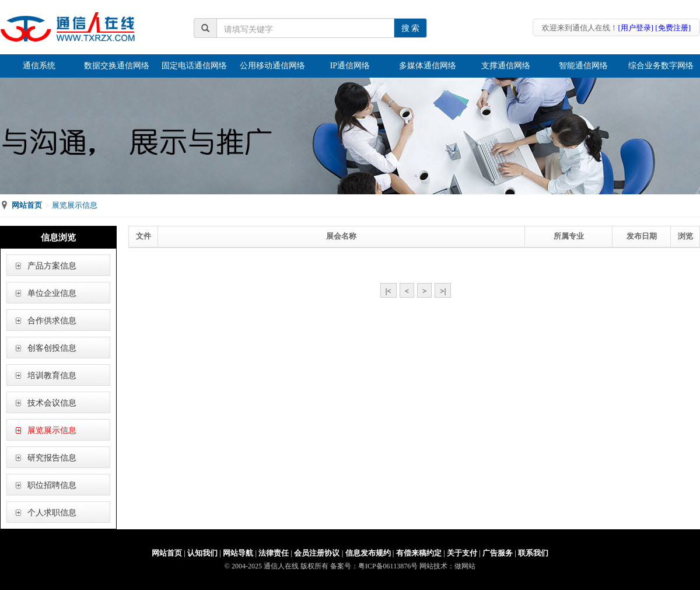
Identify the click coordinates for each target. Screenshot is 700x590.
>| (443, 291)
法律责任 (274, 553)
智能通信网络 (583, 66)
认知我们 (202, 553)
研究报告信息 (52, 458)
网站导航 (238, 553)
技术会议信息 (52, 403)
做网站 (465, 566)
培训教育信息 (52, 376)
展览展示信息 (52, 430)
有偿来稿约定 (419, 553)
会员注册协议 (317, 553)
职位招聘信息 (52, 485)
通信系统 (39, 66)
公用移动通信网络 (272, 66)
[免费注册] (673, 28)
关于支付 (462, 553)
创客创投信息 (52, 348)
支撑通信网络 (506, 66)
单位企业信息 (52, 293)
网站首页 (27, 205)
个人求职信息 (52, 513)
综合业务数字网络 (661, 66)
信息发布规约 (368, 553)
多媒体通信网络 (428, 66)
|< (388, 291)
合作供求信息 (52, 321)
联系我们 (533, 553)
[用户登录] (636, 28)
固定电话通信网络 (194, 66)
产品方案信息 (52, 266)
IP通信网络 (350, 66)
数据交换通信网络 (117, 66)
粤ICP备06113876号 (388, 566)
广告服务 (498, 553)
